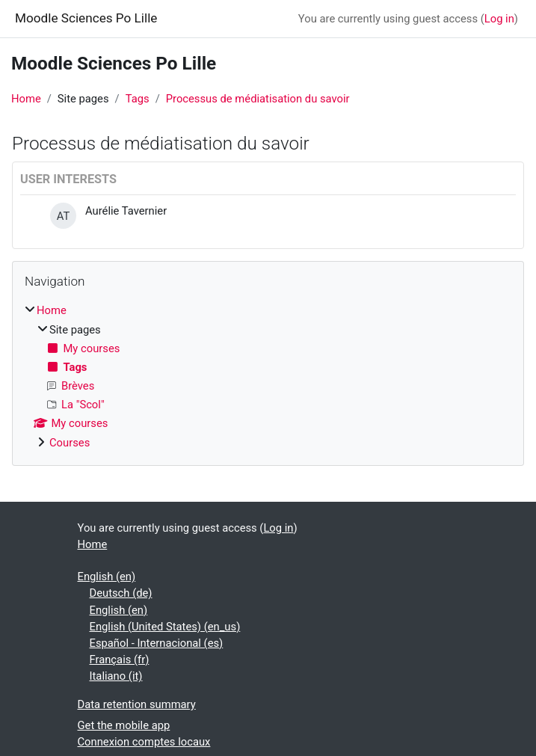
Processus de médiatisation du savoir (258, 99)
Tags (138, 99)
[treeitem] (268, 376)
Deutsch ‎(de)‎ (121, 593)
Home (26, 99)
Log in (499, 19)
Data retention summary (137, 704)
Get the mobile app (124, 725)
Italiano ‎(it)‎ (116, 676)
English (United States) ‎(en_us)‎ (165, 627)
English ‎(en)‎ (107, 577)
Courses (70, 443)
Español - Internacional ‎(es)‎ (157, 643)
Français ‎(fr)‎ (120, 660)
